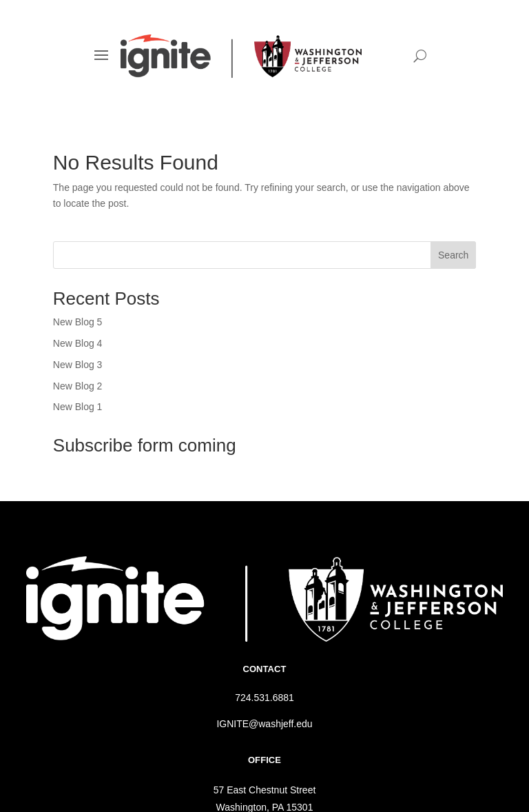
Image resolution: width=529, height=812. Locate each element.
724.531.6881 (264, 698)
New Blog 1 (78, 407)
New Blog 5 (78, 322)
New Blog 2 (78, 386)
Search (453, 255)
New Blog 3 (78, 365)
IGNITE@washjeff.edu (264, 724)
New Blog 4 (78, 343)
